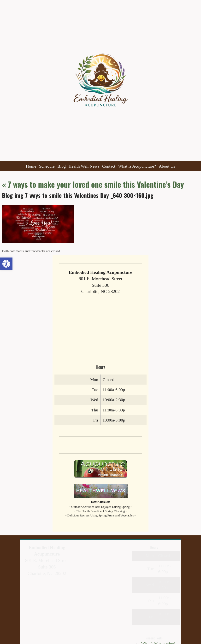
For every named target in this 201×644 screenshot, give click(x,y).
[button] (6, 264)
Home (31, 166)
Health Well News (84, 166)
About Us (167, 166)
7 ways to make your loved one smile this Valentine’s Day (93, 184)
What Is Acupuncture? (137, 166)
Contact (109, 166)
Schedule (47, 166)
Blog (62, 166)
